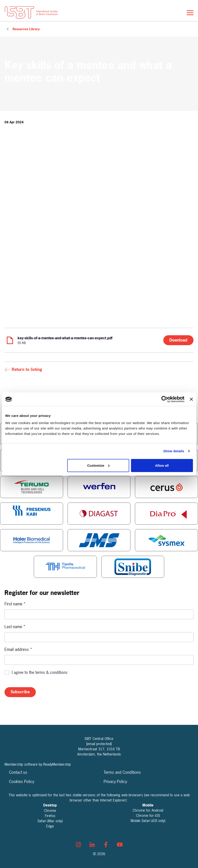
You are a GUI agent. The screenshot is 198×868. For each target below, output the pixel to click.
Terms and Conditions (122, 772)
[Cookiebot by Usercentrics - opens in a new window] (165, 399)
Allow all (162, 465)
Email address (18, 649)
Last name (15, 627)
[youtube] (120, 845)
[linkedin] (92, 845)
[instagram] (78, 845)
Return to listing (27, 369)
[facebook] (106, 845)
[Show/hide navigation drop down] (190, 13)
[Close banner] (191, 399)
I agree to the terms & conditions (40, 672)
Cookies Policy (22, 782)
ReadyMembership (57, 764)
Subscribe (20, 692)
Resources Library (26, 29)
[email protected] (99, 744)
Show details (174, 451)
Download (178, 340)
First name (15, 604)
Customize (98, 465)
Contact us (18, 772)
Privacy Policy (115, 782)
